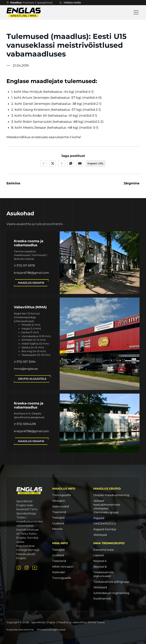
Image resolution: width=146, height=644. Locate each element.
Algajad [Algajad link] (99, 518)
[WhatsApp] (71, 163)
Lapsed (98, 555)
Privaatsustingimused (51, 629)
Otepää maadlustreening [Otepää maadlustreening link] (111, 495)
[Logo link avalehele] (29, 491)
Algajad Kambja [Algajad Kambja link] (105, 529)
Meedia (58, 529)
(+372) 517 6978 (24, 266)
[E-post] (80, 163)
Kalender (59, 572)
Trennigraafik (62, 495)
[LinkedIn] (62, 163)
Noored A (100, 561)
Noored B (100, 567)
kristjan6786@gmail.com (31, 273)
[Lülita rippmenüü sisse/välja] (61, 3)
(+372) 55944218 (25, 424)
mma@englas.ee (26, 369)
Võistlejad (100, 587)
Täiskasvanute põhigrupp (111, 582)
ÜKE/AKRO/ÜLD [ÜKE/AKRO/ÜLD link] (105, 524)
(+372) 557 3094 (25, 362)
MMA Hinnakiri (63, 567)
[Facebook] (44, 163)
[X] (53, 163)
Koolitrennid (102, 599)
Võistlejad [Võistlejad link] (100, 535)
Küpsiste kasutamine (20, 629)
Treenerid (59, 512)
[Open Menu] (136, 12)
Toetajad (58, 518)
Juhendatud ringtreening (111, 593)
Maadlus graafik (31, 283)
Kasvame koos (104, 550)
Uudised (58, 523)
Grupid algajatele (32, 379)
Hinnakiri (59, 501)
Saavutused (61, 506)
